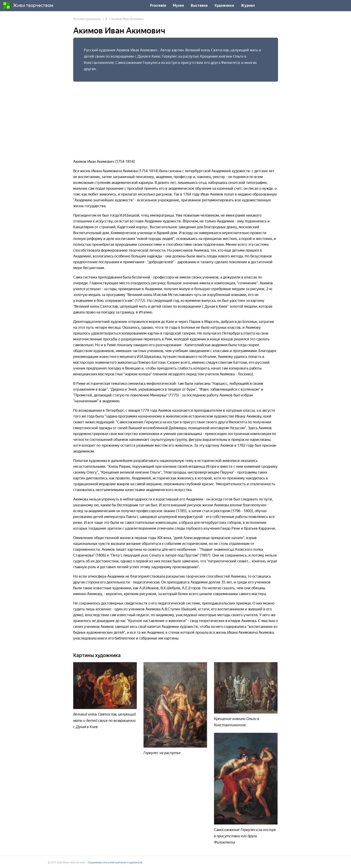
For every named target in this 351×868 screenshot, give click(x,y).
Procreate (158, 5)
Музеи (178, 5)
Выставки (199, 5)
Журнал (248, 5)
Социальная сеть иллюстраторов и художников (115, 863)
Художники (224, 5)
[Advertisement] (176, 118)
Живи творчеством (28, 5)
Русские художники (87, 19)
